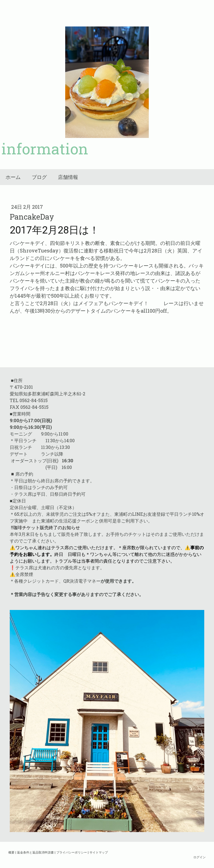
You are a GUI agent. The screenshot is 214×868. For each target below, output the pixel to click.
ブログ (39, 177)
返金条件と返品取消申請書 (35, 852)
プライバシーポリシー (72, 852)
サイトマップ (99, 852)
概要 (11, 852)
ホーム (13, 177)
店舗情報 (68, 177)
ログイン (200, 857)
